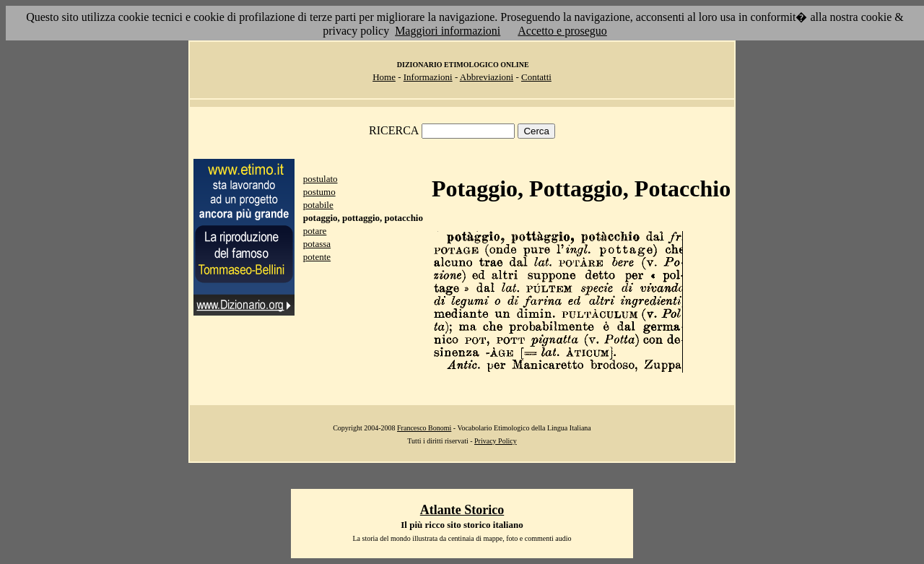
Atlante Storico (462, 510)
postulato (321, 179)
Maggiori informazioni (448, 31)
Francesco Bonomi (424, 428)
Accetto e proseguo (562, 31)
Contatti (536, 77)
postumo (319, 192)
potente (317, 257)
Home (384, 77)
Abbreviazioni (487, 77)
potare (315, 231)
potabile (318, 205)
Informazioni (428, 77)
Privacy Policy (496, 441)
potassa (317, 244)
